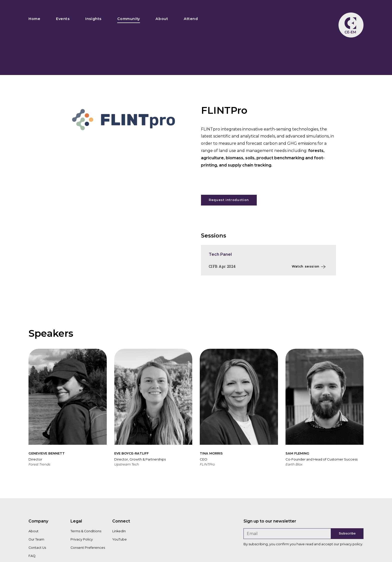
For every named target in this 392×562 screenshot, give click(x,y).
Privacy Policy (82, 539)
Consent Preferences (88, 548)
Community (129, 19)
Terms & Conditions (86, 531)
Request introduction (229, 200)
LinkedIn (119, 531)
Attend (191, 19)
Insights (93, 19)
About (162, 19)
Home (34, 19)
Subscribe (347, 533)
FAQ (32, 556)
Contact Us (37, 548)
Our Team (36, 539)
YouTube (119, 539)
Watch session (306, 266)
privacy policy (351, 544)
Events (63, 19)
